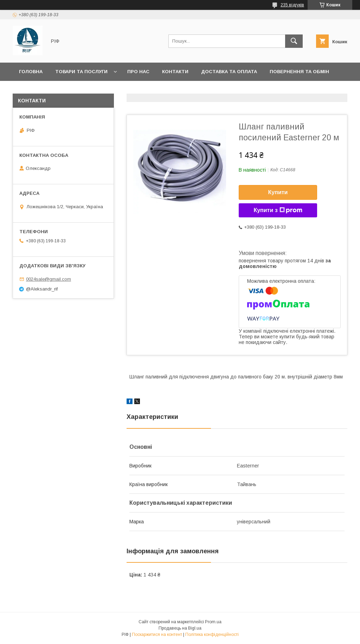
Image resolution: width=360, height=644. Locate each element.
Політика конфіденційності (212, 635)
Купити (278, 192)
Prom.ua (213, 622)
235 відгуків (292, 5)
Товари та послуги (81, 72)
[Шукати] (294, 41)
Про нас (138, 72)
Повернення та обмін (299, 72)
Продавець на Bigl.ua (180, 628)
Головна (31, 72)
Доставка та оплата (229, 72)
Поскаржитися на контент (157, 635)
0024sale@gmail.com (49, 279)
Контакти (175, 72)
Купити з (278, 210)
